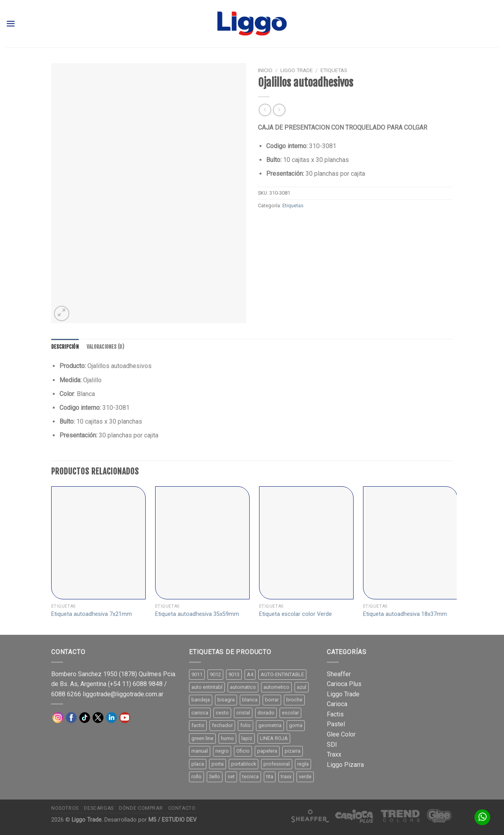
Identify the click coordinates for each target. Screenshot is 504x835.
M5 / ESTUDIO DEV (172, 820)
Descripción (65, 347)
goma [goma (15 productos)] (296, 725)
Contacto (182, 808)
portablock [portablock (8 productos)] (244, 764)
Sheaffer (339, 674)
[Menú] (11, 23)
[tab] (65, 347)
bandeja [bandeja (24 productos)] (201, 700)
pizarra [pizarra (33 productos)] (293, 751)
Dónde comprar (141, 808)
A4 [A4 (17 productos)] (250, 674)
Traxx (334, 754)
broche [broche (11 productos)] (294, 700)
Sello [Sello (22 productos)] (215, 776)
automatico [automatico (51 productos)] (243, 687)
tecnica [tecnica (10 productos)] (250, 776)
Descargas (99, 808)
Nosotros (65, 808)
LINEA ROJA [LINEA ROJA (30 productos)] (274, 738)
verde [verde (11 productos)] (305, 776)
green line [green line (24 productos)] (202, 738)
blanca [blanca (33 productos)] (250, 700)
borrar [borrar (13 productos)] (272, 700)
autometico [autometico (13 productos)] (276, 687)
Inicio (265, 70)
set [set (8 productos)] (231, 776)
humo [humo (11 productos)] (227, 738)
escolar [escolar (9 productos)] (290, 713)
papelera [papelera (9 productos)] (267, 751)
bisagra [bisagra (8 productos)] (226, 700)
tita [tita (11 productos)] (270, 776)
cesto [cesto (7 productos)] (222, 713)
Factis (335, 714)
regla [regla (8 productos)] (303, 764)
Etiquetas (334, 70)
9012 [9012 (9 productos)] (215, 674)
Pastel (336, 724)
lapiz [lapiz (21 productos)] (247, 738)
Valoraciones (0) (105, 347)
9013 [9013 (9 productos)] (234, 674)
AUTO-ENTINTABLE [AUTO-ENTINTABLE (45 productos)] (282, 674)
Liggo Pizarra (345, 765)
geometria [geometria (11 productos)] (270, 725)
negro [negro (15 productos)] (222, 751)
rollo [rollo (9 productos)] (196, 776)
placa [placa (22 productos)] (198, 764)
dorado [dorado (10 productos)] (266, 713)
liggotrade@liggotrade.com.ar (123, 694)
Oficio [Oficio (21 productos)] (243, 751)
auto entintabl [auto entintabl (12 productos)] (207, 687)
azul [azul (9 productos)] (302, 687)
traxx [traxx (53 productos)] (286, 776)
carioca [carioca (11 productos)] (200, 713)
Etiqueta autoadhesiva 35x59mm (197, 614)
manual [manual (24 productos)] (200, 751)
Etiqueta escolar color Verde (296, 614)
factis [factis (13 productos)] (198, 725)
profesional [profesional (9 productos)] (277, 764)
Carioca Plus (344, 684)
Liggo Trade (296, 70)
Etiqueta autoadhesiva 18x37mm (405, 614)
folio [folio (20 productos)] (246, 725)
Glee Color (341, 734)
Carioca (337, 704)
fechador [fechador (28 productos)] (222, 725)
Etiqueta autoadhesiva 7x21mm (92, 614)
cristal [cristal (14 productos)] (243, 713)
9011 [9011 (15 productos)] (197, 674)
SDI (332, 745)
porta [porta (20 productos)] (218, 764)
